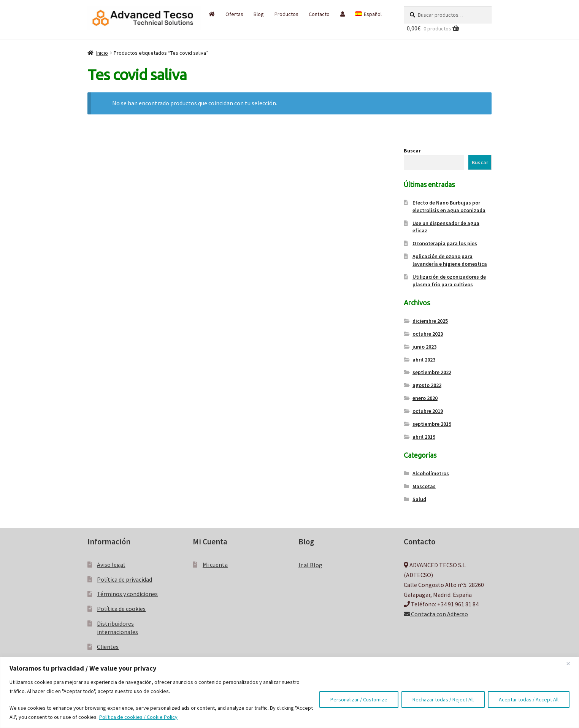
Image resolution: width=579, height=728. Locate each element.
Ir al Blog (310, 565)
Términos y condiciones (127, 594)
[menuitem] (368, 14)
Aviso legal (111, 565)
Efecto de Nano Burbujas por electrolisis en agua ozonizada (449, 206)
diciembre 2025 (430, 321)
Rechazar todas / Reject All (443, 699)
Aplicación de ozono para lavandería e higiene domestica (450, 260)
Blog (259, 14)
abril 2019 (424, 437)
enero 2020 (425, 398)
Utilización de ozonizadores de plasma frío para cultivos (449, 281)
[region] (289, 692)
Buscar (412, 151)
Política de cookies (121, 609)
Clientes (108, 647)
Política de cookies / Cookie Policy (138, 717)
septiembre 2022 (432, 372)
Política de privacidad (125, 579)
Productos (286, 14)
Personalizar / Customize (359, 699)
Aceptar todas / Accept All (529, 699)
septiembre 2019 (432, 424)
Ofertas (234, 14)
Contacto (319, 14)
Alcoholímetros (431, 473)
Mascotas (424, 486)
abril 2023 (424, 360)
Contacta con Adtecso (436, 614)
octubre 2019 (428, 411)
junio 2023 (424, 347)
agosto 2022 (427, 385)
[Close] (571, 663)
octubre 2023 (428, 334)
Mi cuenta (215, 565)
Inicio (102, 53)
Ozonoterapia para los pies (445, 243)
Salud (419, 499)
